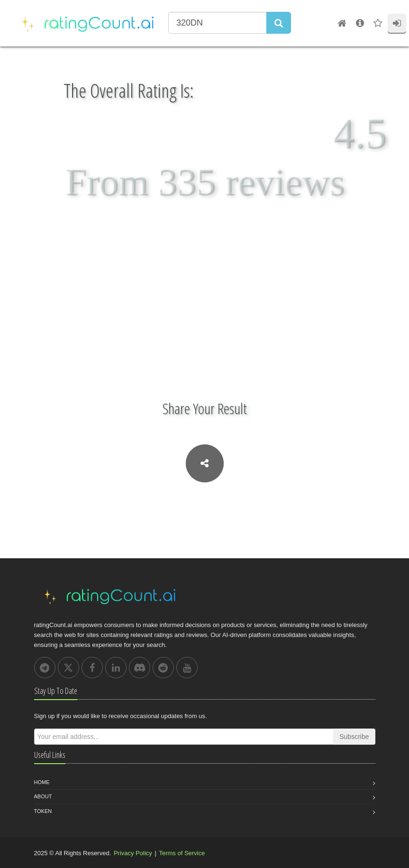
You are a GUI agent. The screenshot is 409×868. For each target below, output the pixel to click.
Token (43, 811)
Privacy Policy (133, 853)
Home (42, 782)
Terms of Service (182, 853)
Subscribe (354, 737)
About (43, 796)
